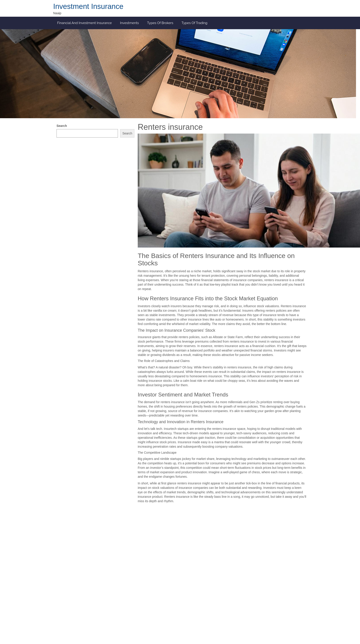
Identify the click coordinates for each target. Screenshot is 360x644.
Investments (129, 23)
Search (62, 126)
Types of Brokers (160, 23)
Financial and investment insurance (84, 23)
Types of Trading (194, 23)
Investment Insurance (88, 6)
